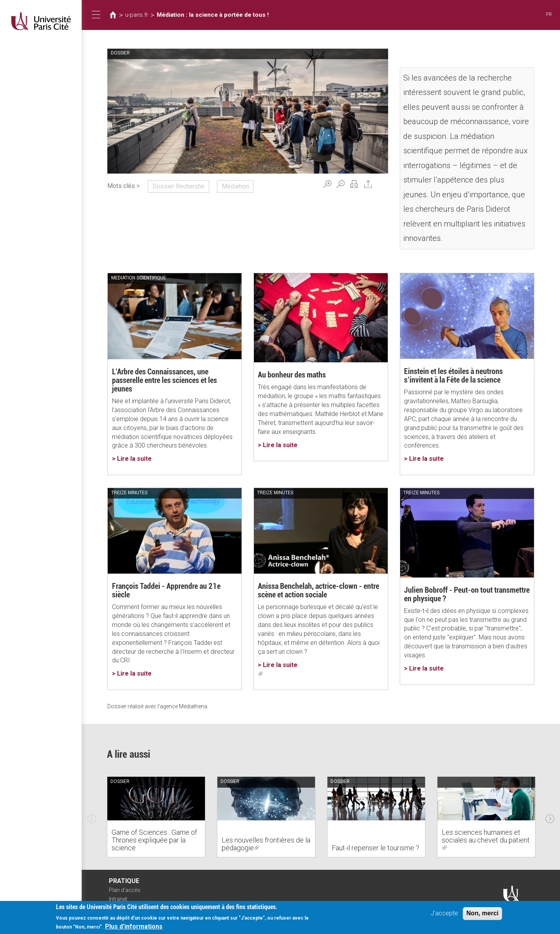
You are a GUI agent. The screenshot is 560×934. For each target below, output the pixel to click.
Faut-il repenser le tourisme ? (375, 848)
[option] (156, 817)
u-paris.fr (137, 15)
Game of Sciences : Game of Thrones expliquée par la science (154, 840)
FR (549, 14)
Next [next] (550, 817)
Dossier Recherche (178, 186)
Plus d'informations (134, 926)
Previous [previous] (92, 817)
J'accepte (444, 913)
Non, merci (482, 913)
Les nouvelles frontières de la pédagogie (266, 844)
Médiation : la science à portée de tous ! (213, 15)
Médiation (235, 186)
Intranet (118, 899)
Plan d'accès (125, 890)
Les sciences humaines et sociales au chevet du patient (486, 840)
